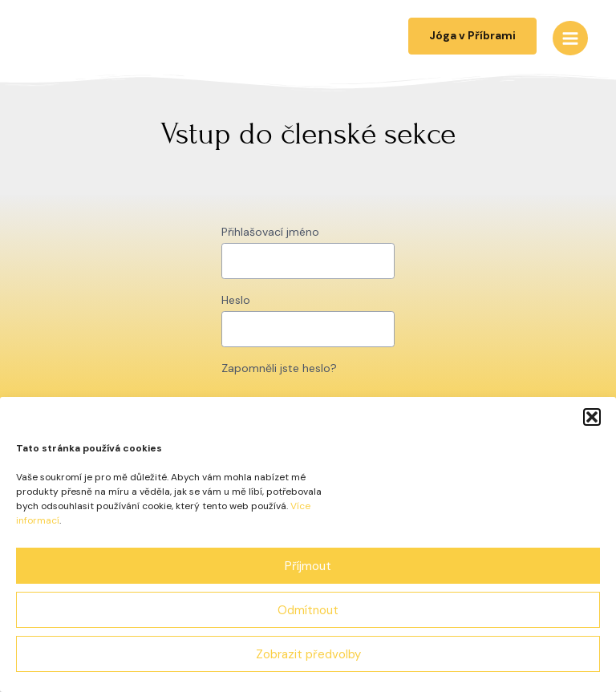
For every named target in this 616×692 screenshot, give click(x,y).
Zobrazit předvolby (308, 654)
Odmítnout (308, 610)
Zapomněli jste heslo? (279, 368)
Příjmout (308, 566)
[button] (592, 417)
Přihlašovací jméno (270, 232)
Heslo (236, 300)
